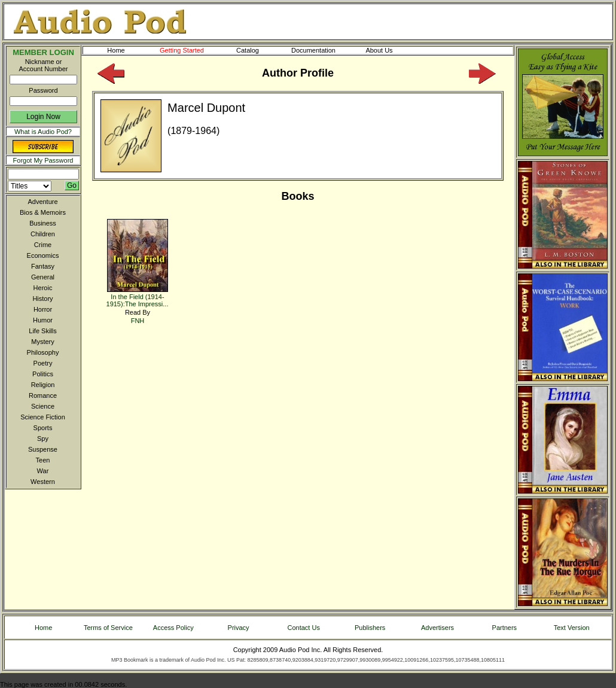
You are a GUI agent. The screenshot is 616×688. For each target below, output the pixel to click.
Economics (43, 255)
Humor (43, 320)
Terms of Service (108, 628)
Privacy (239, 628)
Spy (43, 439)
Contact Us (304, 628)
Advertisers (437, 628)
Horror (43, 309)
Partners (505, 628)
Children (43, 234)
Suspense (43, 449)
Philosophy (43, 352)
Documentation (319, 50)
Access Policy (173, 628)
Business (43, 223)
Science (43, 406)
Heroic (43, 288)
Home (116, 50)
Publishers (370, 628)
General (43, 277)
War (43, 471)
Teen (43, 460)
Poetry (43, 363)
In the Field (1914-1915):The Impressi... (138, 296)
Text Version (572, 628)
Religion (43, 385)
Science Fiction (43, 417)
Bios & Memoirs (43, 212)
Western (43, 482)
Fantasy (43, 266)
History (42, 299)
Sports (43, 428)
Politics (43, 374)
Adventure (42, 202)
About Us (389, 50)
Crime (43, 245)
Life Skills (42, 331)
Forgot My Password (43, 160)
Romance (43, 395)
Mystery (43, 342)
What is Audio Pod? (43, 132)
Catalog (258, 50)
